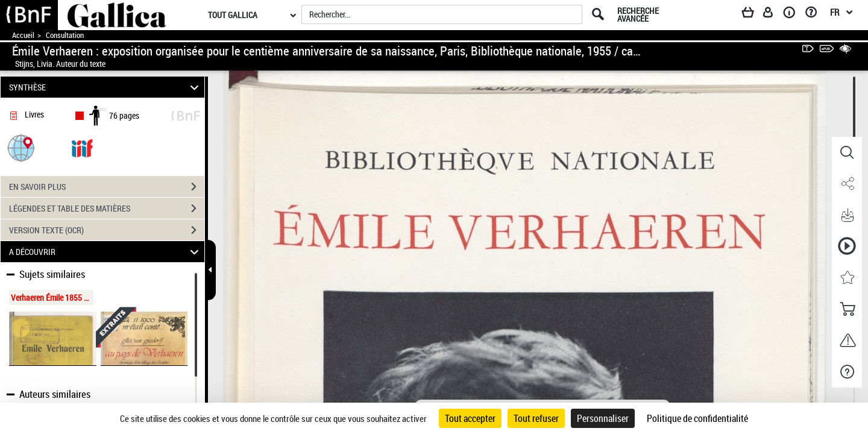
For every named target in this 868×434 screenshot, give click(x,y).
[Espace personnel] (773, 14)
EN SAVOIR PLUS (107, 187)
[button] (21, 147)
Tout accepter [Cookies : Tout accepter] (470, 418)
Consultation (65, 35)
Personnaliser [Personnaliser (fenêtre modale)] (603, 418)
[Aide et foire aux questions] (815, 14)
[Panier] (753, 14)
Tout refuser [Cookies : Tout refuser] (536, 418)
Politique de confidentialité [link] (697, 418)
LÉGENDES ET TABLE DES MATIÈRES (107, 209)
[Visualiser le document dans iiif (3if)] (82, 147)
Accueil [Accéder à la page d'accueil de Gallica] (23, 35)
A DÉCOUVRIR (106, 252)
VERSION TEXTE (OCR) (107, 230)
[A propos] (793, 14)
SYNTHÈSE (106, 87)
